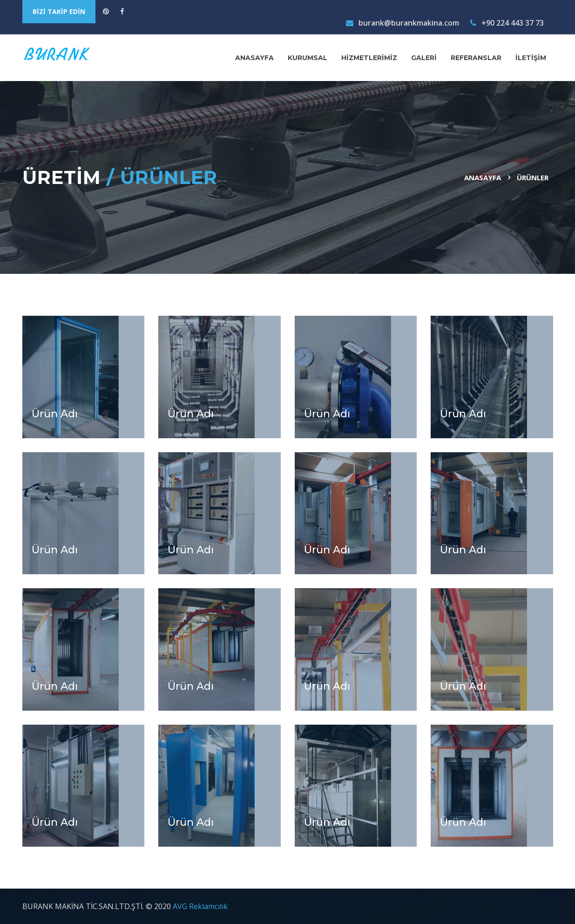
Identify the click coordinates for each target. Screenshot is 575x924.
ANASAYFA (254, 58)
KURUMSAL (308, 58)
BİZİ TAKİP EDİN (59, 11)
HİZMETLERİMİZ (369, 58)
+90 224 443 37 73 (507, 23)
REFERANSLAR (476, 58)
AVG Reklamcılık (200, 906)
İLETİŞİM (531, 58)
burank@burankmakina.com (402, 23)
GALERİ (424, 58)
